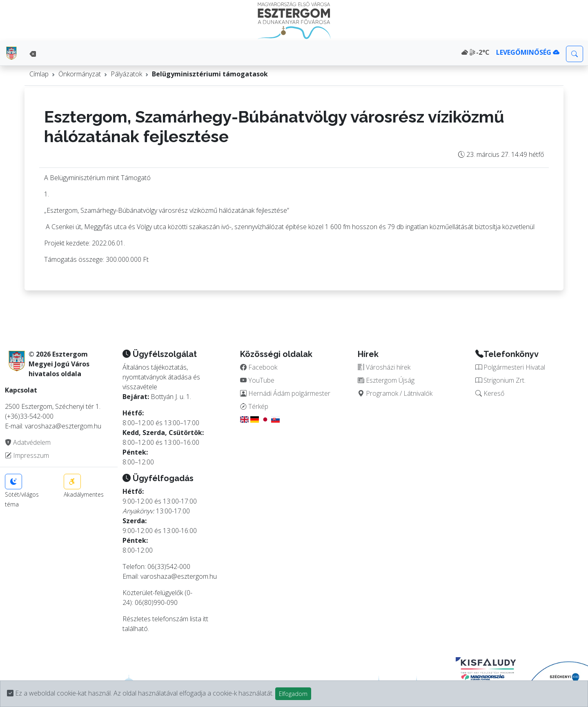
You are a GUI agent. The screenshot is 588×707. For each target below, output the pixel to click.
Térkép (254, 406)
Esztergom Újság (386, 380)
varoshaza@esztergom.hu (179, 576)
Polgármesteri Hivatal (510, 367)
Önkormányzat (80, 74)
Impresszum (27, 455)
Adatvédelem (28, 442)
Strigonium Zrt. (500, 380)
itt (206, 619)
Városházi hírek (384, 367)
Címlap (39, 74)
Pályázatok (126, 74)
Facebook (259, 367)
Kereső (490, 393)
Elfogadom (293, 694)
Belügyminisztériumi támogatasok (210, 74)
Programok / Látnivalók (395, 393)
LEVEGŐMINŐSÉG (528, 52)
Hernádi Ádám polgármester (285, 393)
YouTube (257, 380)
